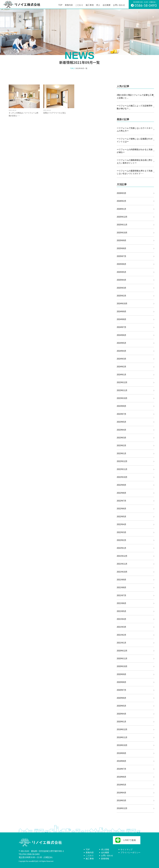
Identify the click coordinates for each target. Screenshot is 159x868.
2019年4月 (122, 793)
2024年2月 (122, 367)
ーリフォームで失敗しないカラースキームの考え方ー (135, 129)
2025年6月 (122, 264)
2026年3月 (122, 193)
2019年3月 (122, 800)
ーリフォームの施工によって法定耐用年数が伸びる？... (135, 107)
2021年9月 (122, 580)
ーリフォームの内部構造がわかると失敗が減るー (135, 151)
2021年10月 (122, 572)
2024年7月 (122, 327)
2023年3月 (122, 438)
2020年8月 (122, 682)
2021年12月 (122, 556)
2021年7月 (122, 595)
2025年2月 (122, 296)
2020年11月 (122, 659)
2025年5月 (122, 272)
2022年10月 (122, 477)
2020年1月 (122, 722)
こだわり (79, 5)
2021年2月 (122, 635)
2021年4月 (122, 619)
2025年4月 (122, 280)
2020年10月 (122, 666)
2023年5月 (122, 422)
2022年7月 (122, 501)
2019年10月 (122, 745)
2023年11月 (122, 390)
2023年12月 (122, 382)
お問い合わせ (119, 5)
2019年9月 (122, 753)
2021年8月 (122, 587)
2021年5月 (122, 611)
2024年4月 (122, 351)
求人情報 (105, 850)
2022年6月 (122, 509)
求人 (98, 5)
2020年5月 (122, 706)
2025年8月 (122, 248)
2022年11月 (122, 469)
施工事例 (90, 5)
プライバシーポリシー (130, 853)
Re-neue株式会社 (32, 861)
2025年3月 (122, 288)
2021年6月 (122, 603)
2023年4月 (122, 430)
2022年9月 (122, 485)
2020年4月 (122, 714)
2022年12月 (122, 461)
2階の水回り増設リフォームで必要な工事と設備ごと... (135, 96)
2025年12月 (122, 217)
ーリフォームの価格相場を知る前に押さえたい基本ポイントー (135, 161)
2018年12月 (122, 808)
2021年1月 (122, 643)
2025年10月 (122, 233)
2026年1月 (122, 209)
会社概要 (107, 5)
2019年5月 (122, 785)
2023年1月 (122, 453)
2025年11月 (122, 225)
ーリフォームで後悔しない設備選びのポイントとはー (135, 140)
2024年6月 (122, 335)
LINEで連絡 (130, 840)
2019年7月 (122, 769)
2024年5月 (122, 343)
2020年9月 (122, 674)
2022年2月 (122, 540)
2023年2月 (122, 446)
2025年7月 (122, 256)
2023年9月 (122, 406)
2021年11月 (122, 564)
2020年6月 (122, 698)
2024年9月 (122, 312)
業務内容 (69, 5)
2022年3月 (122, 532)
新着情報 (105, 859)
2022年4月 (122, 524)
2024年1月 (122, 375)
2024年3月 (122, 359)
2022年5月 (122, 517)
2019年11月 (122, 737)
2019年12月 (122, 729)
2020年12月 (122, 651)
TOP (60, 5)
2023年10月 (122, 398)
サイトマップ (126, 850)
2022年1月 (122, 548)
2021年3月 (122, 627)
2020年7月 (122, 690)
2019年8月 (122, 761)
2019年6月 (122, 777)
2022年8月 (122, 493)
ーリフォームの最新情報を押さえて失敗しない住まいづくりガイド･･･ (135, 172)
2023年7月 (122, 414)
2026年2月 (122, 201)
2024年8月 (122, 319)
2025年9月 (122, 240)
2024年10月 (122, 304)
